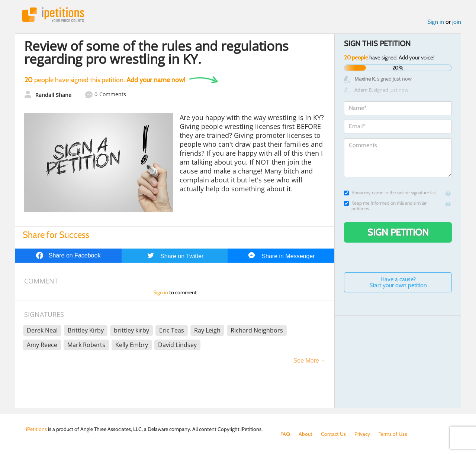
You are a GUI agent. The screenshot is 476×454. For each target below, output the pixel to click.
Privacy (362, 434)
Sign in (436, 22)
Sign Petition (398, 232)
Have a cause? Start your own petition (398, 282)
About (305, 434)
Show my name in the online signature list (390, 193)
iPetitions (53, 15)
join (457, 22)
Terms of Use (393, 434)
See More (306, 361)
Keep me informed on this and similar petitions (385, 206)
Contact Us (333, 434)
